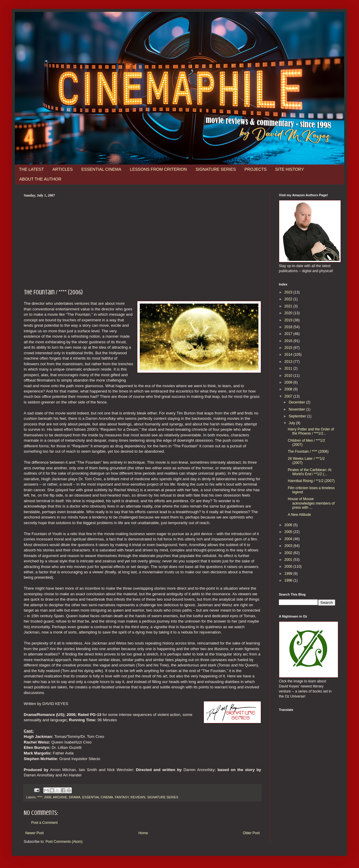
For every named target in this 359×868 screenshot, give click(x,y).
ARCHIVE (60, 797)
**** (40, 797)
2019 (289, 320)
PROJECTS (256, 169)
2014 (289, 355)
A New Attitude (299, 515)
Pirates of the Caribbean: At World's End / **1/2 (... (310, 472)
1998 (289, 580)
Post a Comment (44, 823)
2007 (289, 396)
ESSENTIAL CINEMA (101, 169)
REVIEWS (138, 797)
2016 (289, 341)
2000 (289, 567)
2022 (289, 299)
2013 (289, 362)
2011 (289, 368)
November (297, 409)
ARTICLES (63, 169)
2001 (289, 560)
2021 (289, 306)
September (298, 416)
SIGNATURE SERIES (216, 169)
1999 (289, 574)
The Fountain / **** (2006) (308, 451)
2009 (289, 382)
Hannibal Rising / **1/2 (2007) (311, 481)
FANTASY (122, 797)
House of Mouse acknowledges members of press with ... (311, 503)
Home (143, 833)
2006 (48, 797)
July (292, 423)
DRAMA (75, 797)
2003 (289, 546)
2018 (289, 327)
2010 (289, 376)
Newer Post (34, 833)
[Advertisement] (142, 242)
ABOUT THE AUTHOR (40, 179)
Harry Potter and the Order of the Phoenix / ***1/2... (311, 431)
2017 (289, 334)
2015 (289, 348)
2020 (289, 313)
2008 (289, 389)
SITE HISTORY (290, 169)
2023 (289, 292)
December (297, 402)
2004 (289, 539)
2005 (289, 532)
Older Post (251, 833)
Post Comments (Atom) (64, 842)
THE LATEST (31, 169)
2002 (289, 553)
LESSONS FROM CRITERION (158, 169)
